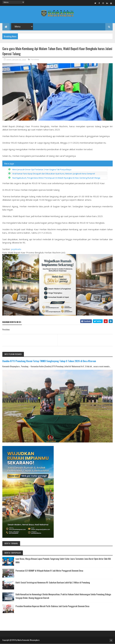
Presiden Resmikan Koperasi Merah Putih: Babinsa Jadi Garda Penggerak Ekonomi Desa (52, 606)
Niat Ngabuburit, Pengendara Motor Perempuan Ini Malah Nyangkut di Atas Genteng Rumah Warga (56, 178)
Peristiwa (35, 59)
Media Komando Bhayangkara (29, 640)
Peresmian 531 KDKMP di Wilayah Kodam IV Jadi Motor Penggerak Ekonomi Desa (49, 571)
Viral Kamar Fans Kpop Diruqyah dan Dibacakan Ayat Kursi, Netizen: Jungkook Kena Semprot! (54, 174)
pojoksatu (16, 249)
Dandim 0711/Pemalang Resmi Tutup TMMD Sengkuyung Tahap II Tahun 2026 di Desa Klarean (49, 361)
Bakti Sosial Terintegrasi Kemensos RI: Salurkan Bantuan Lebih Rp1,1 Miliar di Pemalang (53, 582)
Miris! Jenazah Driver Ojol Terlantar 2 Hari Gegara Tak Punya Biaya (42, 169)
